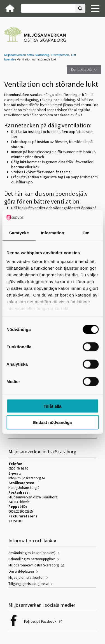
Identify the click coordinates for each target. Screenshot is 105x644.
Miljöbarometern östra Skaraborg (34, 565)
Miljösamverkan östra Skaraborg (27, 55)
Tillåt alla (53, 406)
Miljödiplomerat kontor (26, 577)
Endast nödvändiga (52, 422)
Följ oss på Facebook (41, 621)
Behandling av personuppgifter (32, 559)
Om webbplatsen (21, 571)
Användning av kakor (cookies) (32, 553)
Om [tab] (86, 233)
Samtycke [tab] (19, 233)
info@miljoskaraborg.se (27, 478)
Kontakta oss (82, 70)
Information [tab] (53, 233)
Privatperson (60, 55)
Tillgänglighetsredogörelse (28, 584)
